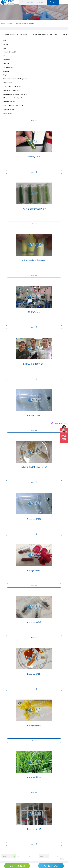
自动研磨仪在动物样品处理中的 (34, 467)
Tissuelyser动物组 (34, 415)
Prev (10, 856)
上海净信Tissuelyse (34, 312)
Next (41, 856)
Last (47, 856)
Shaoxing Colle (34, 157)
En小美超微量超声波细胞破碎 (34, 209)
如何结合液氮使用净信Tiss (34, 364)
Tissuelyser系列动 (34, 829)
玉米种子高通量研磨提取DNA (34, 260)
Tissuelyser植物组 (34, 519)
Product (9, 24)
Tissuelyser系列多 (34, 777)
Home (3, 24)
